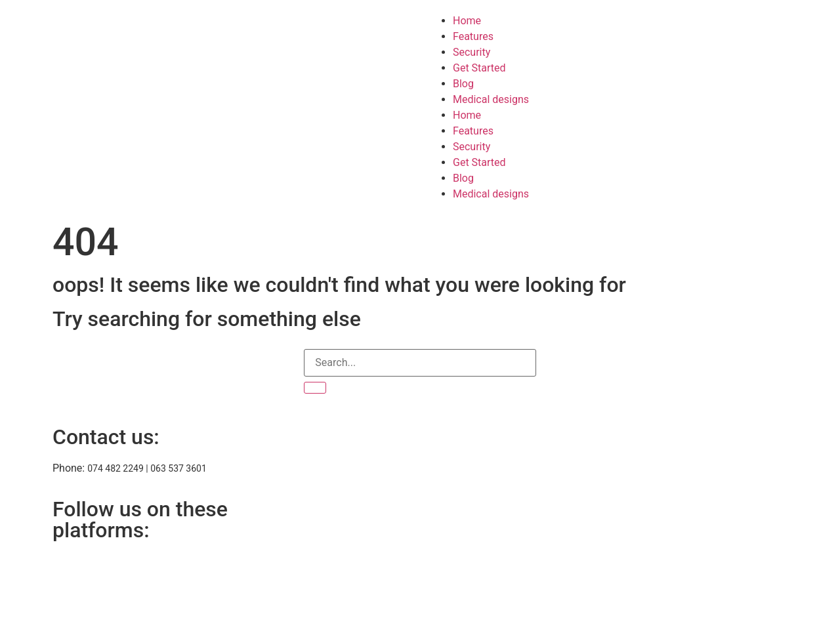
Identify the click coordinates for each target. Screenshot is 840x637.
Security (472, 52)
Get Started (479, 68)
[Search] (315, 388)
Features (473, 36)
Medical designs (491, 99)
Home (467, 21)
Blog (463, 84)
